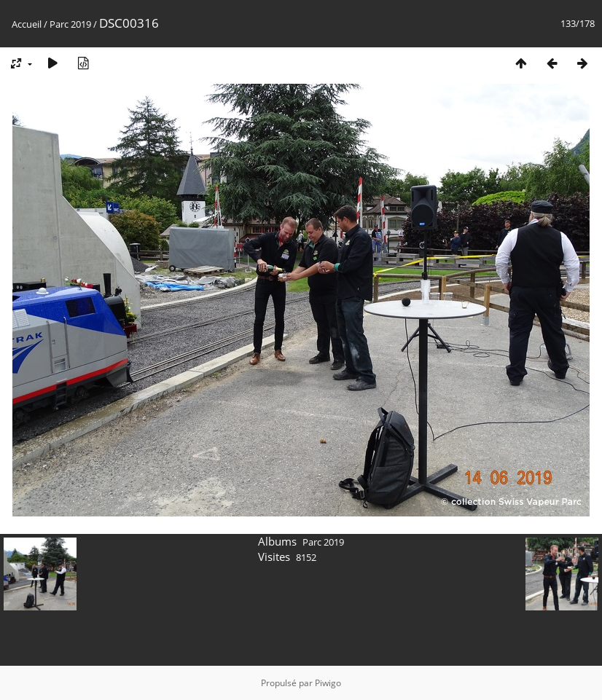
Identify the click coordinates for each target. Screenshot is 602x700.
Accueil (27, 24)
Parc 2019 (70, 24)
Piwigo (328, 683)
